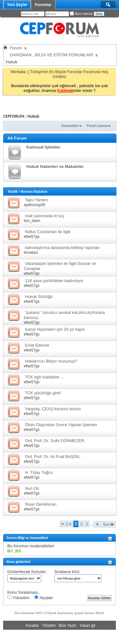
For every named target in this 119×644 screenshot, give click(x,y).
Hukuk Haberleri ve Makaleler (55, 166)
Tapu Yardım (36, 200)
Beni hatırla (81, 14)
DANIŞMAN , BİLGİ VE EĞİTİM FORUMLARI (51, 55)
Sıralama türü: (67, 572)
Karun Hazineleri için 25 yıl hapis (55, 329)
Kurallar (32, 626)
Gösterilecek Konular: (27, 572)
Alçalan (44, 598)
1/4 (69, 524)
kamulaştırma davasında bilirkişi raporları (63, 248)
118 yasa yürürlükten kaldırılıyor (54, 281)
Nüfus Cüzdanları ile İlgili (48, 232)
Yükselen (18, 598)
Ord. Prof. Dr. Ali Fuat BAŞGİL (53, 457)
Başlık (13, 191)
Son (109, 524)
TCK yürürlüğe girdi (43, 393)
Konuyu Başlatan (34, 191)
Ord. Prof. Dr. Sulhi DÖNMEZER (55, 441)
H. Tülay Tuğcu (39, 472)
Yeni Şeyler (17, 5)
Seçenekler (70, 126)
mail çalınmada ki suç (45, 216)
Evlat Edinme (37, 345)
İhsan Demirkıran (41, 504)
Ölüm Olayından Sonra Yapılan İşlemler (61, 425)
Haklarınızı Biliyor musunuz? (51, 361)
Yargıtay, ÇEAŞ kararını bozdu (53, 409)
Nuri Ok (32, 488)
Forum (16, 48)
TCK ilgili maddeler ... (44, 377)
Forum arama (97, 126)
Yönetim (49, 626)
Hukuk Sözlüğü (39, 297)
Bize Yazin (68, 626)
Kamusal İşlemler (43, 147)
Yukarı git (87, 626)
